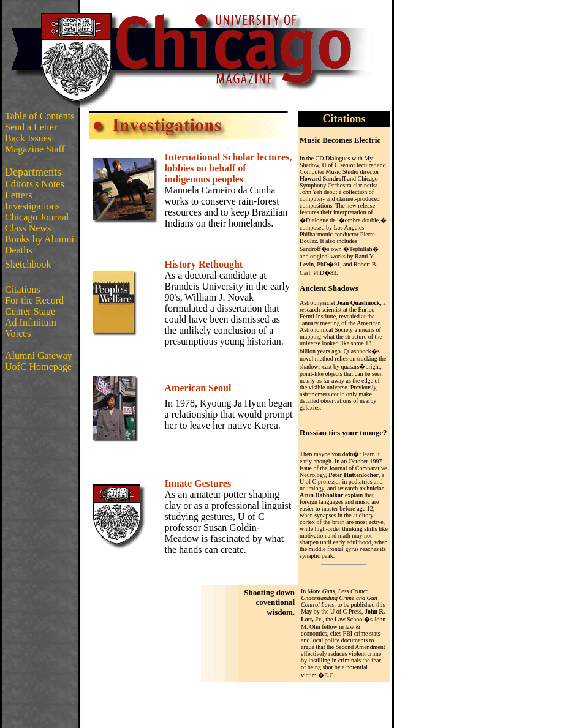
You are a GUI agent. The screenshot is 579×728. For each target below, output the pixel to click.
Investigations (32, 206)
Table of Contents (40, 116)
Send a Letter (31, 127)
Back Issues (28, 138)
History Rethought (204, 264)
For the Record (34, 300)
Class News (28, 228)
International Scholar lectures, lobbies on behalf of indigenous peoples (229, 168)
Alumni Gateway (39, 355)
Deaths (18, 250)
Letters (18, 195)
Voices (18, 333)
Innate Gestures (198, 483)
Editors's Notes (35, 184)
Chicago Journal (37, 217)
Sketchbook (28, 264)
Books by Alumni (40, 239)
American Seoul (198, 388)
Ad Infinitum (31, 322)
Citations (23, 289)
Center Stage (30, 311)
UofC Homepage (38, 366)
